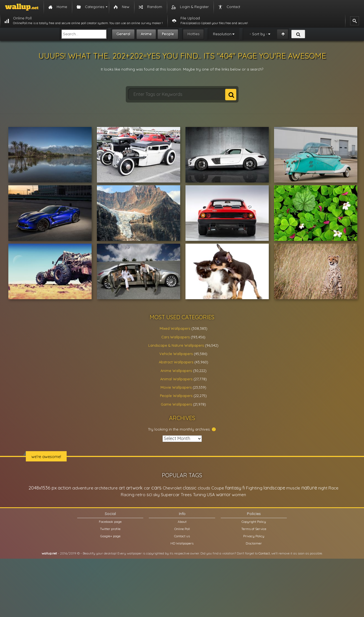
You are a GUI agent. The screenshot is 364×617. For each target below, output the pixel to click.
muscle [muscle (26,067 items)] (293, 488)
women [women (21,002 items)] (239, 495)
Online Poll (182, 529)
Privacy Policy (254, 536)
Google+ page (110, 536)
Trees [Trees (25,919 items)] (186, 495)
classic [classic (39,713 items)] (190, 488)
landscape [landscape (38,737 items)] (274, 488)
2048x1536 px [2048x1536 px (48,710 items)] (43, 488)
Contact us (182, 536)
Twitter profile (110, 529)
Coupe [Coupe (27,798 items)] (218, 488)
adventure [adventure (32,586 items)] (83, 488)
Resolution (222, 34)
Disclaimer (254, 543)
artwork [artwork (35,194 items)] (134, 488)
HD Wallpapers (182, 543)
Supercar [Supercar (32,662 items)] (170, 494)
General (123, 34)
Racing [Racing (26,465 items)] (128, 495)
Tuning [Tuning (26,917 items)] (199, 495)
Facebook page (110, 522)
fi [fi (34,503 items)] (244, 488)
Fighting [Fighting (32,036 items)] (254, 488)
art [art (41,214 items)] (122, 488)
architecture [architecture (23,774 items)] (106, 488)
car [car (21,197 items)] (147, 488)
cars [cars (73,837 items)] (156, 488)
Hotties (193, 34)
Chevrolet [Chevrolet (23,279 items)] (172, 488)
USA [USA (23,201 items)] (211, 495)
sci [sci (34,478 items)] (149, 494)
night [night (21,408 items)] (323, 488)
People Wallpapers (176, 396)
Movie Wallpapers (176, 387)
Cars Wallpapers (175, 337)
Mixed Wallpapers (175, 328)
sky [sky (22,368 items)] (156, 495)
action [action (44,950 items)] (64, 488)
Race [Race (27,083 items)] (333, 488)
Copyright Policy (254, 522)
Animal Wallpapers (176, 379)
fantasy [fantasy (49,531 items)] (233, 488)
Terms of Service (254, 529)
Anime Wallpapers (176, 371)
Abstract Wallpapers (176, 362)
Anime (146, 34)
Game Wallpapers (176, 404)
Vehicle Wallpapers (176, 354)
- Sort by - (258, 34)
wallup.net (49, 553)
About (182, 522)
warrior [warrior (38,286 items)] (223, 494)
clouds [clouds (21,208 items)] (204, 488)
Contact (264, 553)
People (168, 34)
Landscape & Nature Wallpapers (176, 345)
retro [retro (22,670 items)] (140, 495)
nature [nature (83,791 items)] (309, 488)
